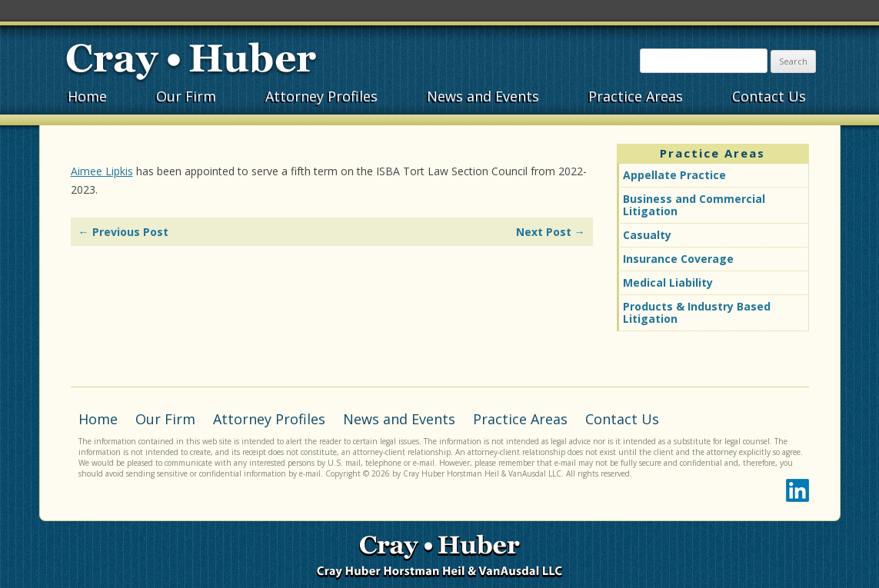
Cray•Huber (191, 59)
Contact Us (769, 96)
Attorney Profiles (321, 96)
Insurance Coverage (678, 259)
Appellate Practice (674, 175)
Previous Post (123, 232)
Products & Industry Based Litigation (697, 312)
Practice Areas (636, 96)
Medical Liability (668, 282)
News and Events (483, 96)
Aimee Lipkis (102, 171)
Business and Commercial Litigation (694, 205)
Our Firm (186, 96)
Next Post (551, 232)
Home (87, 96)
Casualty (647, 235)
